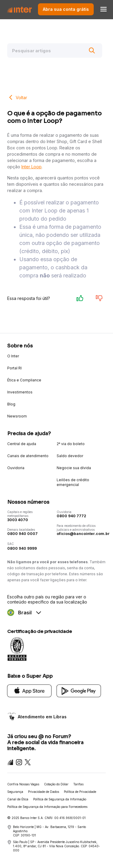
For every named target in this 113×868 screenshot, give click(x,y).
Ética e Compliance (24, 380)
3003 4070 (18, 520)
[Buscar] (92, 50)
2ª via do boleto (71, 444)
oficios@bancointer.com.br (83, 534)
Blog (11, 404)
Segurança (15, 792)
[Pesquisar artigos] (55, 50)
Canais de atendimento (28, 456)
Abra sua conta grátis (66, 9)
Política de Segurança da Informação (60, 799)
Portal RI (14, 368)
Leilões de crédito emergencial (73, 482)
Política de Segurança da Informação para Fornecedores (47, 807)
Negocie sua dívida (74, 468)
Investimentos (20, 392)
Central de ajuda (22, 444)
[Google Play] (79, 690)
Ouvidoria (16, 468)
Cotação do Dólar (56, 784)
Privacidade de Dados (44, 792)
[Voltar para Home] (19, 9)
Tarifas (78, 784)
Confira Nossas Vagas (23, 784)
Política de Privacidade (80, 792)
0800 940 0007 (22, 534)
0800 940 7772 (71, 516)
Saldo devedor (70, 456)
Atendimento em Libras (42, 717)
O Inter (13, 356)
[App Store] (30, 690)
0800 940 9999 (22, 548)
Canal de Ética (18, 799)
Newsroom (17, 416)
